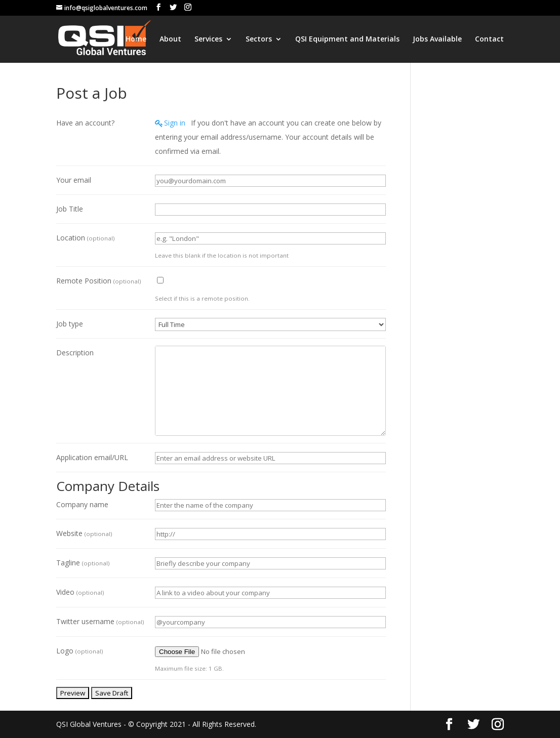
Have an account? (85, 123)
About (170, 39)
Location (85, 238)
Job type (70, 324)
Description (75, 353)
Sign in (175, 123)
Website (84, 533)
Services (208, 39)
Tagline (83, 563)
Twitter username (100, 621)
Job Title (70, 209)
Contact (489, 39)
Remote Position (98, 281)
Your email (74, 180)
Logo (79, 651)
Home (136, 39)
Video (80, 592)
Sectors (259, 39)
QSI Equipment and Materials (347, 39)
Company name (82, 504)
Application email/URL (92, 457)
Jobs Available (437, 39)
